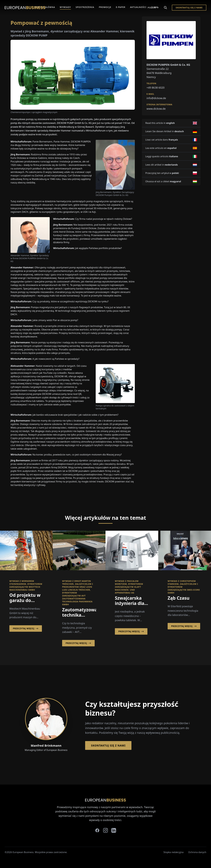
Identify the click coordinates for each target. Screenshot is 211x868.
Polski (153, 8)
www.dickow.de (156, 109)
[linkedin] (114, 830)
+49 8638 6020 (156, 88)
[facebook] (97, 830)
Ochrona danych (197, 852)
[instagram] (105, 830)
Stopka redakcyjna (173, 852)
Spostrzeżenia (85, 7)
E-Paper (121, 7)
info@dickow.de (156, 98)
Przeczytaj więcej (26, 628)
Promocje (105, 7)
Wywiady (65, 7)
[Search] (165, 8)
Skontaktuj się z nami (189, 8)
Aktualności (138, 7)
